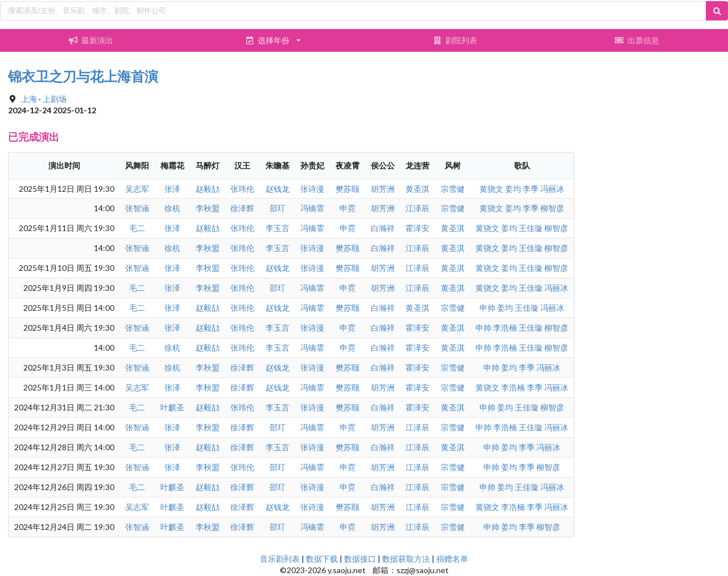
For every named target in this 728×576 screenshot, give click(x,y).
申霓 (348, 208)
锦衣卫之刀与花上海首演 (83, 76)
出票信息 (637, 40)
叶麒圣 (172, 407)
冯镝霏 (312, 208)
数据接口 (360, 559)
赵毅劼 (208, 189)
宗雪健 (453, 189)
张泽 (172, 189)
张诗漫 (312, 189)
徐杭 (172, 208)
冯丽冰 (552, 189)
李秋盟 (208, 208)
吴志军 (137, 189)
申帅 (487, 308)
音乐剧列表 (280, 559)
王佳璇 (531, 228)
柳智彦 (552, 208)
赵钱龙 (278, 189)
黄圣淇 (417, 189)
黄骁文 (491, 189)
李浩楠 (505, 328)
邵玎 (278, 208)
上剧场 (55, 99)
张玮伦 (242, 189)
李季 (531, 189)
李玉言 (278, 228)
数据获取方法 (406, 559)
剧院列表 (455, 40)
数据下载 (322, 559)
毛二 (137, 228)
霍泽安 (417, 228)
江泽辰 (417, 208)
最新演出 (91, 40)
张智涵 (137, 208)
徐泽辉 (242, 208)
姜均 (513, 189)
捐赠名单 (452, 559)
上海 (29, 99)
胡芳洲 (383, 189)
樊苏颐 (348, 189)
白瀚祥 (383, 228)
